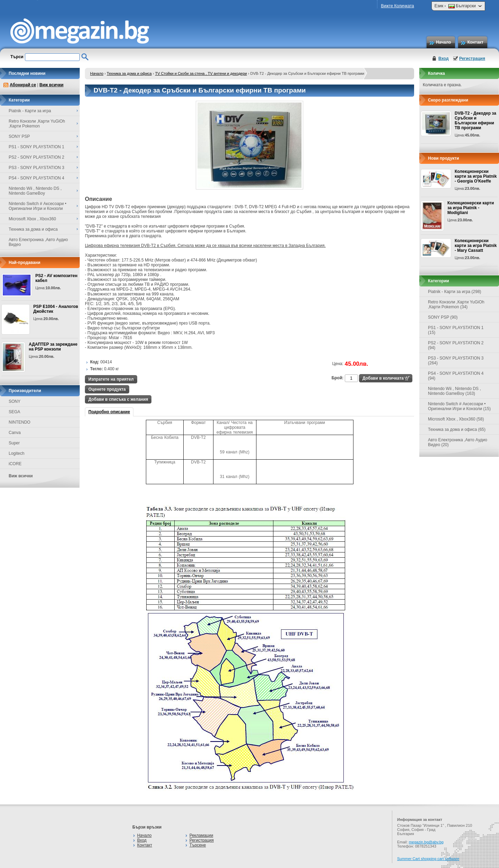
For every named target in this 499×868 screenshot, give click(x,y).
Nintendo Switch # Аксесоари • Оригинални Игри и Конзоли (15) (459, 406)
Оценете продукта (107, 389)
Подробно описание (109, 412)
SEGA (14, 412)
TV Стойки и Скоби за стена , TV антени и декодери (201, 73)
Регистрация (472, 59)
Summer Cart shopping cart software (428, 859)
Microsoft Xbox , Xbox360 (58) (456, 419)
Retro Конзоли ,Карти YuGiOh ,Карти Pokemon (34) (456, 304)
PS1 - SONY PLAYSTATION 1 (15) (456, 330)
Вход (444, 59)
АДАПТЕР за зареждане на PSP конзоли (53, 347)
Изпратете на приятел (111, 379)
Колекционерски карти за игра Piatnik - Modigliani (471, 208)
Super (14, 443)
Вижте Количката (397, 6)
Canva (15, 433)
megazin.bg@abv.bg (426, 842)
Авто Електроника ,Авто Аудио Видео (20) (458, 442)
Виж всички (51, 85)
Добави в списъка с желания (118, 399)
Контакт (475, 42)
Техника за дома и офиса (129, 73)
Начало (443, 42)
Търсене (198, 845)
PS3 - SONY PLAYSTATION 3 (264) (456, 361)
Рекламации (201, 835)
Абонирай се (23, 85)
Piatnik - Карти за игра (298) (455, 292)
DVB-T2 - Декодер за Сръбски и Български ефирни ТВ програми (475, 121)
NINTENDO (20, 422)
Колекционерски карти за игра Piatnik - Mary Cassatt (476, 246)
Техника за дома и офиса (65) (457, 429)
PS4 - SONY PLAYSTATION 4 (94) (456, 376)
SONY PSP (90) (443, 317)
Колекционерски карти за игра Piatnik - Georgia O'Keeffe (476, 176)
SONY (15, 401)
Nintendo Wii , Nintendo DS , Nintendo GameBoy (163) (454, 391)
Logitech (16, 453)
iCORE (15, 464)
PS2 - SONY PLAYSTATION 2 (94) (456, 345)
